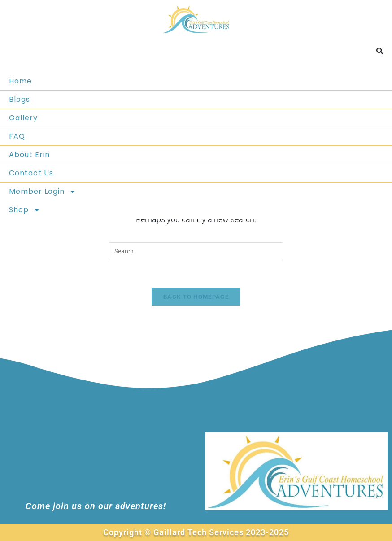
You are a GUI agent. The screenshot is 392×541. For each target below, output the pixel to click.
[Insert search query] (196, 251)
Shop (25, 210)
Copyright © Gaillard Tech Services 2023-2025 (196, 532)
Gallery (23, 118)
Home (20, 81)
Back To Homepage (196, 297)
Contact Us (31, 173)
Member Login (43, 192)
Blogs (20, 99)
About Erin (29, 155)
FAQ (17, 136)
